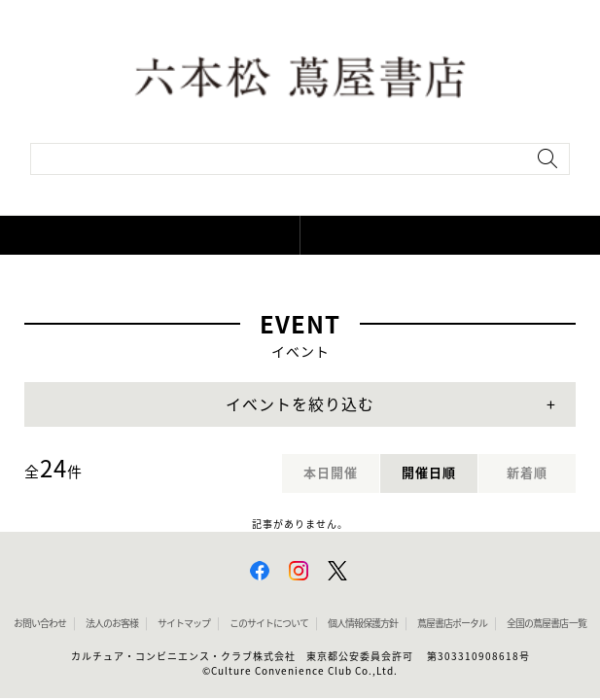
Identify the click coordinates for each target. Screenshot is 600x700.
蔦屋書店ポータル (452, 623)
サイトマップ (184, 623)
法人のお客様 (112, 623)
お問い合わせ (40, 623)
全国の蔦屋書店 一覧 (547, 623)
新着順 (527, 473)
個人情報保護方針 (363, 623)
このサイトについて (269, 623)
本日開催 (331, 473)
